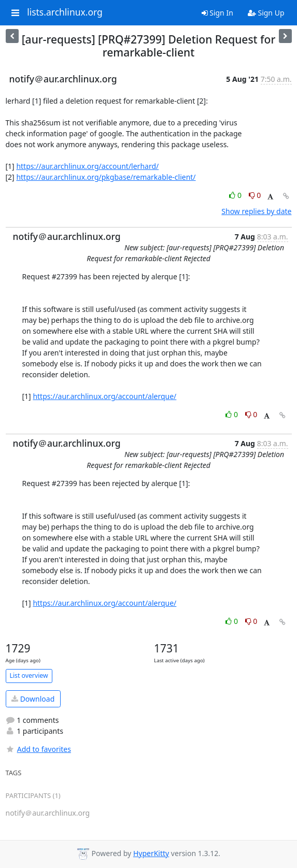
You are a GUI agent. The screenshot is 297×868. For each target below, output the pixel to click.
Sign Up (266, 13)
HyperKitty (151, 853)
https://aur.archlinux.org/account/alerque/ (104, 396)
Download (33, 699)
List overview (29, 675)
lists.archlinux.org (65, 12)
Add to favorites (38, 749)
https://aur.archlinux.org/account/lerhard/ (87, 166)
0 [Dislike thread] (255, 195)
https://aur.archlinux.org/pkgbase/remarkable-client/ (106, 177)
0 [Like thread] (236, 195)
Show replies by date (256, 211)
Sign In (217, 13)
